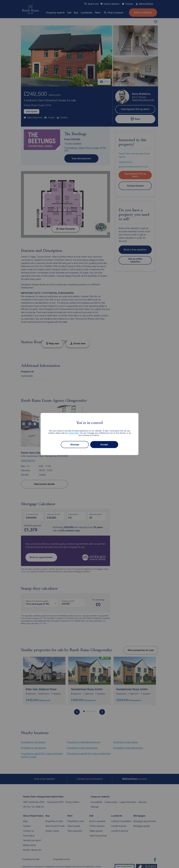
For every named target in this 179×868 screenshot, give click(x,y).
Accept (104, 445)
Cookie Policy (74, 433)
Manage (75, 445)
